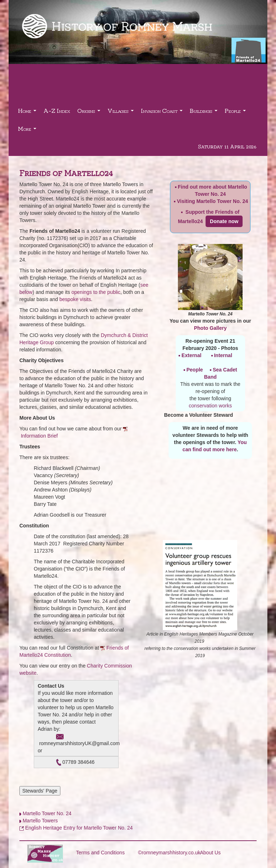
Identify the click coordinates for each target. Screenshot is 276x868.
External (191, 355)
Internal (223, 355)
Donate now (224, 221)
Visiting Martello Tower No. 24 (212, 201)
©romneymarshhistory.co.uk (169, 853)
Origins (90, 113)
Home (28, 113)
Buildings (204, 113)
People (236, 113)
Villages (121, 113)
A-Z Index (57, 110)
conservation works (210, 406)
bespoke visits (75, 299)
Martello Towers (40, 821)
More (28, 131)
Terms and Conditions (100, 853)
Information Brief (39, 436)
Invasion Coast (163, 113)
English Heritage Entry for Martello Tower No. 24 (79, 828)
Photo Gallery (210, 328)
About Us (211, 853)
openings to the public (96, 292)
